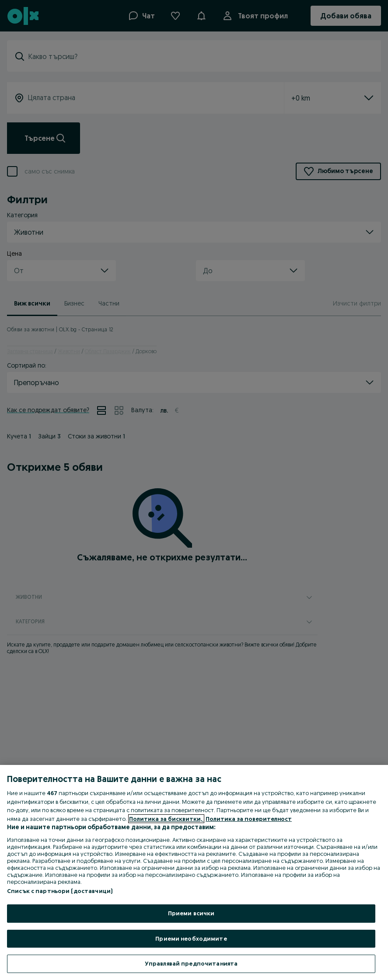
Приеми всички (191, 913)
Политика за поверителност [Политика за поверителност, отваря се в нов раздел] (249, 819)
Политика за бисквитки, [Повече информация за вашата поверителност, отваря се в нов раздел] (166, 819)
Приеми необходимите (191, 938)
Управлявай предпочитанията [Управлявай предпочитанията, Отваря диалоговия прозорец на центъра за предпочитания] (191, 963)
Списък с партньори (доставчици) (60, 891)
